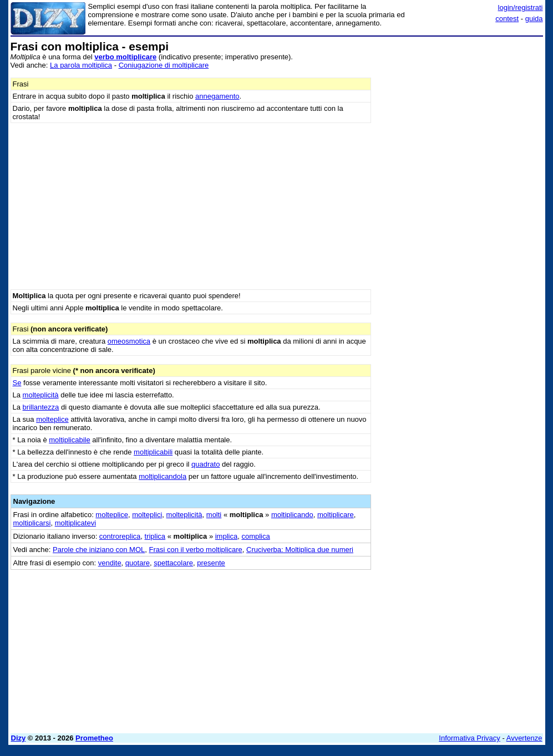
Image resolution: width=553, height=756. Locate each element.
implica (226, 536)
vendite (110, 563)
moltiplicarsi (32, 523)
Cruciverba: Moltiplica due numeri (300, 550)
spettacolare (173, 563)
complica (255, 536)
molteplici (147, 515)
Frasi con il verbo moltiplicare (196, 550)
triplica (155, 536)
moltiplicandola (163, 476)
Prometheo (94, 738)
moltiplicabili (153, 452)
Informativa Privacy (470, 738)
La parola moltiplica (81, 65)
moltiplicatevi (75, 523)
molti (214, 515)
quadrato (206, 464)
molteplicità (41, 395)
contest (507, 19)
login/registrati (521, 7)
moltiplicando (292, 515)
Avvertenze (524, 738)
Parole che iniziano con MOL (99, 550)
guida (534, 19)
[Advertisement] (460, 110)
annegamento (217, 96)
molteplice (52, 419)
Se (17, 383)
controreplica (120, 536)
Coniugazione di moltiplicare (164, 65)
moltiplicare (336, 515)
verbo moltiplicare (125, 57)
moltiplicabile (69, 440)
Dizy (19, 738)
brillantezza (41, 407)
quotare (138, 563)
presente (211, 563)
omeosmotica (129, 341)
